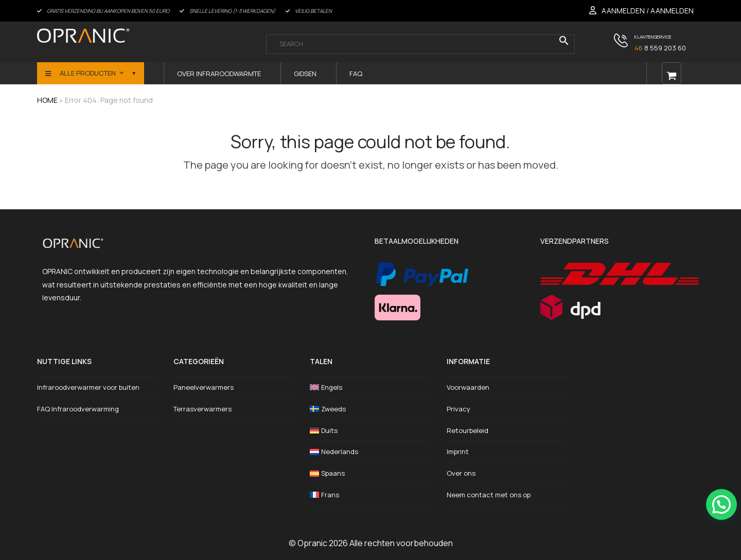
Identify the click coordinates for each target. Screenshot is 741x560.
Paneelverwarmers (204, 387)
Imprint (458, 451)
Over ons (461, 473)
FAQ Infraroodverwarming (78, 409)
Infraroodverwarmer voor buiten (88, 387)
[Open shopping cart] (672, 73)
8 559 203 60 (660, 48)
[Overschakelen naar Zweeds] (370, 409)
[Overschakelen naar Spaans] (370, 473)
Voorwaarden (468, 387)
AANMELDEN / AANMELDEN (648, 11)
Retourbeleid (467, 430)
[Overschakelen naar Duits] (370, 431)
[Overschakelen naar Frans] (370, 495)
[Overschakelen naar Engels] (370, 387)
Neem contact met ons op (489, 495)
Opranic (312, 543)
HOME (47, 100)
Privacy (458, 409)
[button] (721, 504)
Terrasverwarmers (202, 409)
